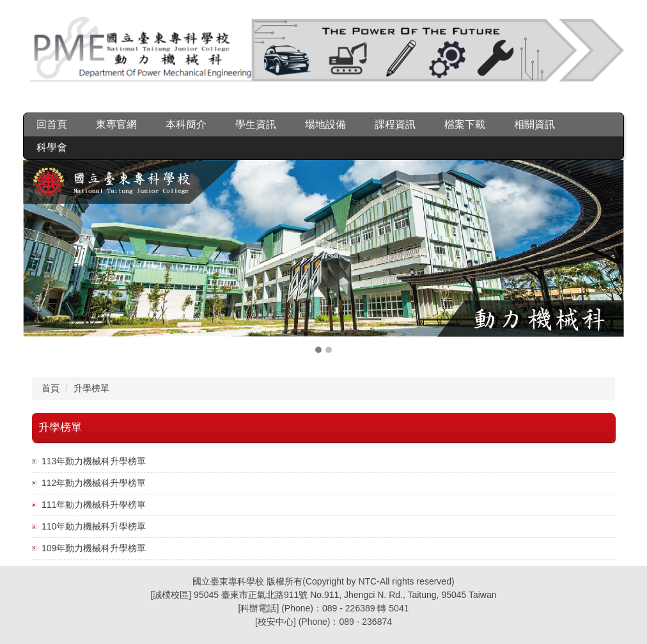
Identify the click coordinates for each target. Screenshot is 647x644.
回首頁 (52, 124)
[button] (39, 258)
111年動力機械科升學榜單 (94, 505)
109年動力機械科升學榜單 (94, 548)
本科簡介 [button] (186, 124)
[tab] (318, 350)
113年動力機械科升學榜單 (94, 461)
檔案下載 (465, 124)
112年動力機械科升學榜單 (94, 483)
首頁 (51, 388)
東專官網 (116, 124)
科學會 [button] (52, 147)
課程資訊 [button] (395, 124)
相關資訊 (534, 124)
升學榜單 (91, 388)
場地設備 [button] (325, 124)
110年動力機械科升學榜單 (94, 526)
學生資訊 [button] (256, 124)
